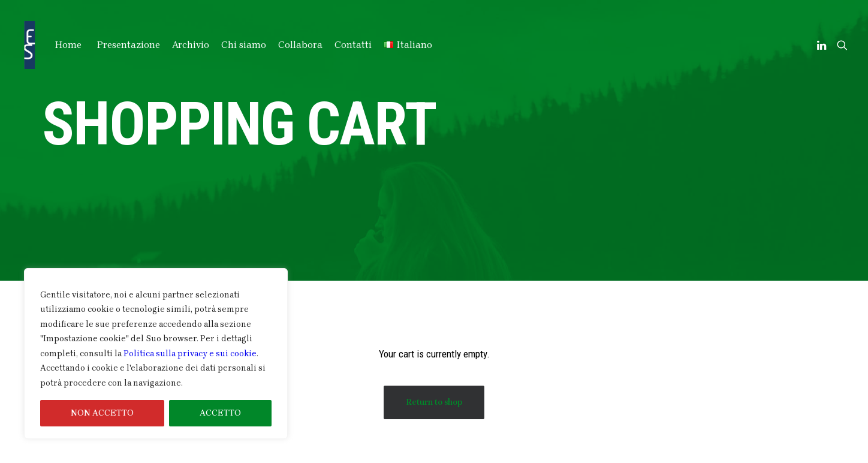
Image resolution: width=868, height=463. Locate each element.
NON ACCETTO (102, 413)
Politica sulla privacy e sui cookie (190, 354)
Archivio (191, 45)
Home (68, 45)
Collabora (300, 45)
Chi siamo (244, 45)
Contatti (353, 45)
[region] (156, 354)
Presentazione (129, 45)
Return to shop (434, 402)
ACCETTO (220, 413)
